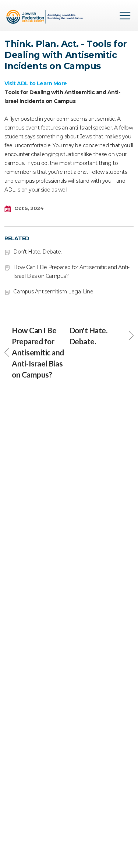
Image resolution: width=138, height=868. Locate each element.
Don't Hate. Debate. (38, 252)
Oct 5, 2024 (24, 209)
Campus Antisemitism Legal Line (53, 292)
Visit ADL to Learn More (36, 83)
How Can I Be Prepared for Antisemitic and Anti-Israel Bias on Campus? (34, 352)
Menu (125, 15)
